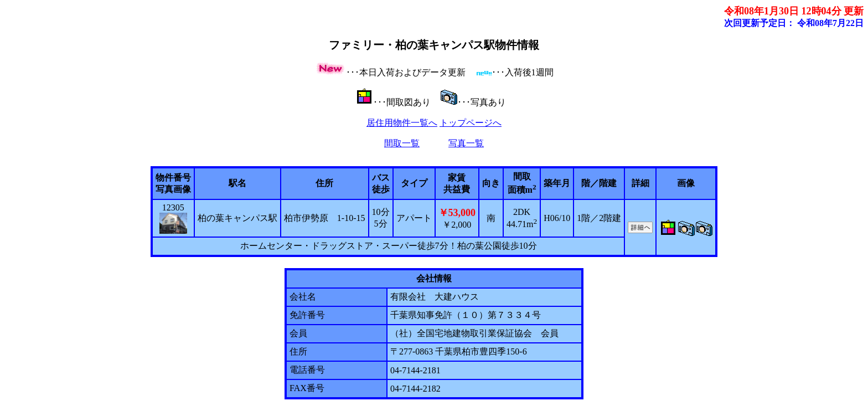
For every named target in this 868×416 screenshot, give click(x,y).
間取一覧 (402, 143)
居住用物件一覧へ (402, 123)
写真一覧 (466, 143)
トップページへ (471, 123)
